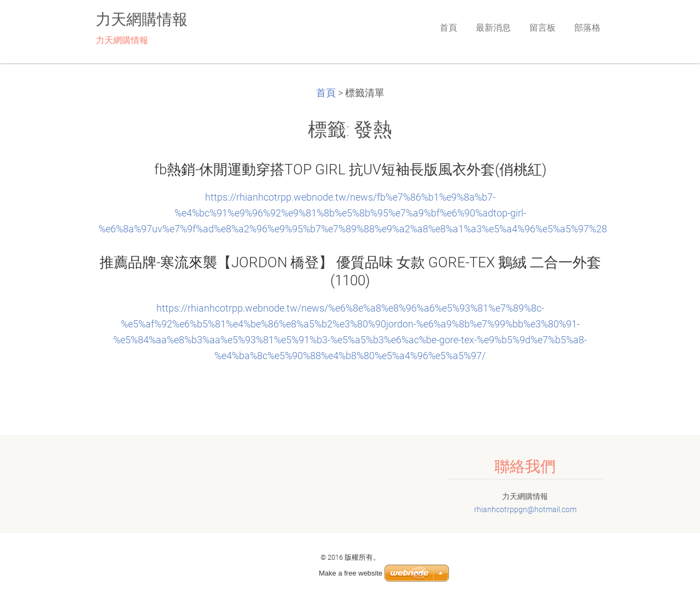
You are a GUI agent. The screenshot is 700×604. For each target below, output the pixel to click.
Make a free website (351, 573)
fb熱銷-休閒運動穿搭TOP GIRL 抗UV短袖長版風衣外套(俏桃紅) (350, 169)
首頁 (326, 93)
